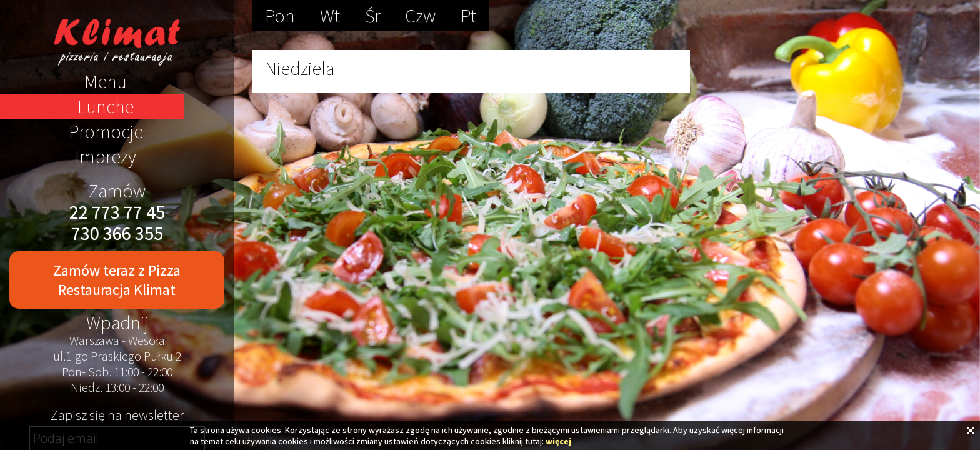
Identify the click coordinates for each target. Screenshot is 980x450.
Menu (106, 81)
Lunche (106, 106)
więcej (558, 441)
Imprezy (106, 156)
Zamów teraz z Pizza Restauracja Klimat (117, 280)
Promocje (106, 131)
